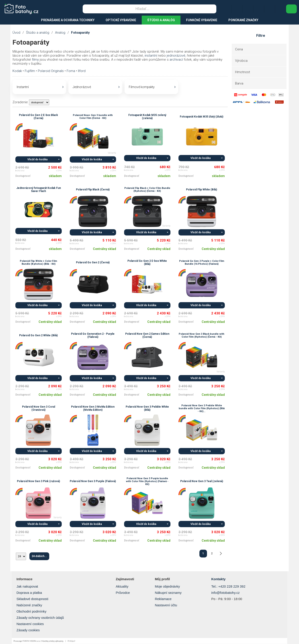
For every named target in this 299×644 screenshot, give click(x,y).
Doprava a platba (29, 593)
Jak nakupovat (27, 587)
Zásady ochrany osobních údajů (40, 618)
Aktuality (122, 587)
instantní (151, 56)
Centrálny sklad (104, 249)
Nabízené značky (29, 605)
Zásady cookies (28, 630)
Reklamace (163, 599)
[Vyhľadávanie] (142, 9)
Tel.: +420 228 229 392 (228, 587)
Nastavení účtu (166, 605)
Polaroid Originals (51, 71)
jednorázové (176, 56)
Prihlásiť (71, 641)
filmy (35, 60)
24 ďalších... (39, 556)
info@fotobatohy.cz (225, 593)
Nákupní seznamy (168, 593)
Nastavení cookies (30, 624)
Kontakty (218, 579)
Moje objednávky (167, 587)
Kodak (17, 71)
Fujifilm (30, 71)
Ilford (82, 71)
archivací (176, 60)
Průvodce (123, 593)
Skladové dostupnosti (32, 599)
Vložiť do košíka (37, 160)
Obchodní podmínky (31, 612)
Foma (71, 71)
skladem (55, 176)
